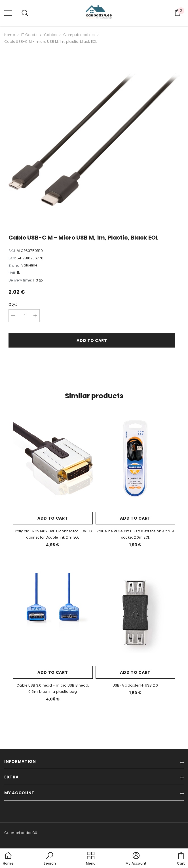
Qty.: (13, 304)
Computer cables (79, 35)
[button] (50, 859)
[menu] (8, 13)
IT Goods (29, 35)
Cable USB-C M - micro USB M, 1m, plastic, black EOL (50, 42)
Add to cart (92, 340)
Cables (50, 35)
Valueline (29, 265)
